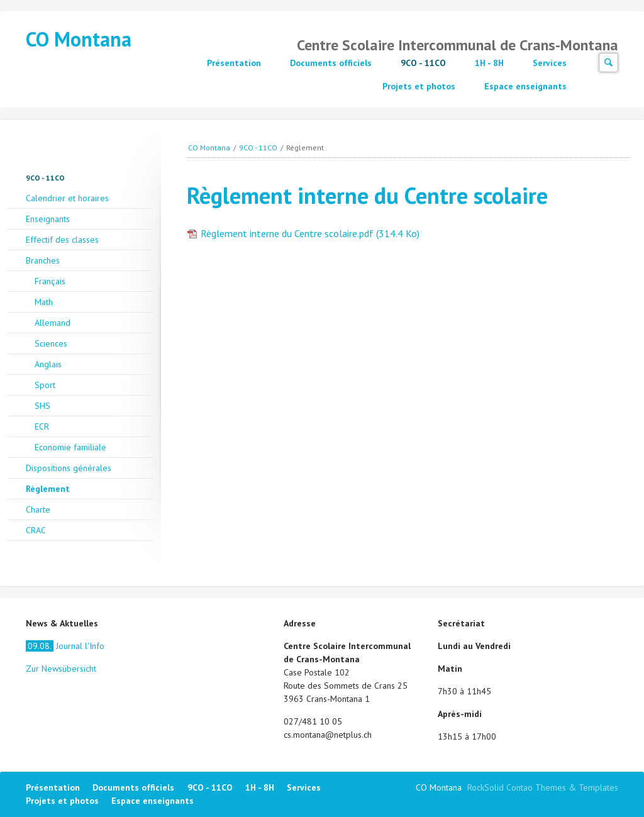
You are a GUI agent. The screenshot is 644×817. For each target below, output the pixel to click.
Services (550, 63)
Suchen (608, 63)
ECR (42, 426)
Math (44, 302)
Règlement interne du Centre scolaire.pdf (310, 233)
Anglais (48, 364)
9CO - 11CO (423, 63)
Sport (45, 385)
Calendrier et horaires (67, 198)
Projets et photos (419, 86)
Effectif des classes (62, 240)
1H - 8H (489, 63)
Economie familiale (70, 447)
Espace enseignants (525, 86)
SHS (42, 406)
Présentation (234, 63)
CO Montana (79, 39)
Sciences (51, 343)
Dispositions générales (69, 468)
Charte (38, 509)
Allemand (53, 323)
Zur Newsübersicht (61, 669)
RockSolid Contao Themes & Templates (543, 787)
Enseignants (48, 219)
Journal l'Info (65, 646)
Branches (43, 260)
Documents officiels (331, 63)
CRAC (36, 530)
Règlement (48, 489)
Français (50, 281)
